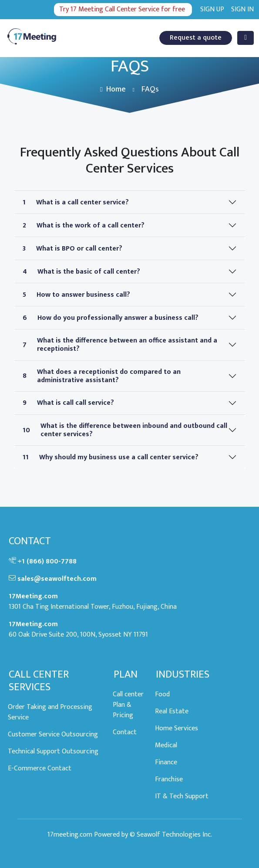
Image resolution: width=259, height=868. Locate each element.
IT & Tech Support (182, 797)
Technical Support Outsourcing (53, 752)
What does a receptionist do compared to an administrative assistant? (102, 376)
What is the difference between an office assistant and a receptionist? (120, 345)
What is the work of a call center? (84, 225)
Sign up (212, 10)
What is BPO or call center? (72, 249)
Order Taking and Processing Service (50, 713)
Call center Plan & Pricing (128, 705)
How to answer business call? (76, 295)
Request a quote (196, 38)
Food (162, 695)
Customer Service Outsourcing (53, 735)
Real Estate (172, 712)
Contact (125, 733)
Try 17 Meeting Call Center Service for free (122, 9)
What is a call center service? (76, 202)
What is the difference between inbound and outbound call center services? (125, 430)
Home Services (177, 729)
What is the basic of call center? (81, 272)
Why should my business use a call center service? (111, 457)
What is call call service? (68, 403)
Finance (166, 763)
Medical (166, 746)
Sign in (242, 10)
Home (113, 89)
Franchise (169, 780)
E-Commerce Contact (40, 769)
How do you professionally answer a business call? (111, 318)
